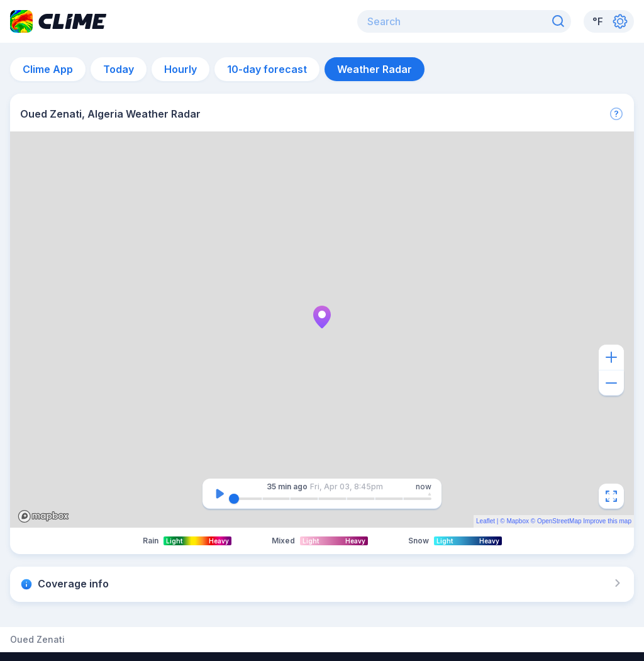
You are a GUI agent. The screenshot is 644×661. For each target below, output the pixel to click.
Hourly (180, 69)
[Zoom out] (611, 383)
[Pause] (219, 494)
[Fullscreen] (611, 496)
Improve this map (607, 521)
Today (119, 69)
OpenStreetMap (559, 521)
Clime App (48, 69)
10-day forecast (267, 69)
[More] (616, 114)
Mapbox (518, 521)
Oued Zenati (37, 640)
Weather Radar (375, 69)
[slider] (234, 499)
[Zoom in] (611, 357)
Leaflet (486, 521)
